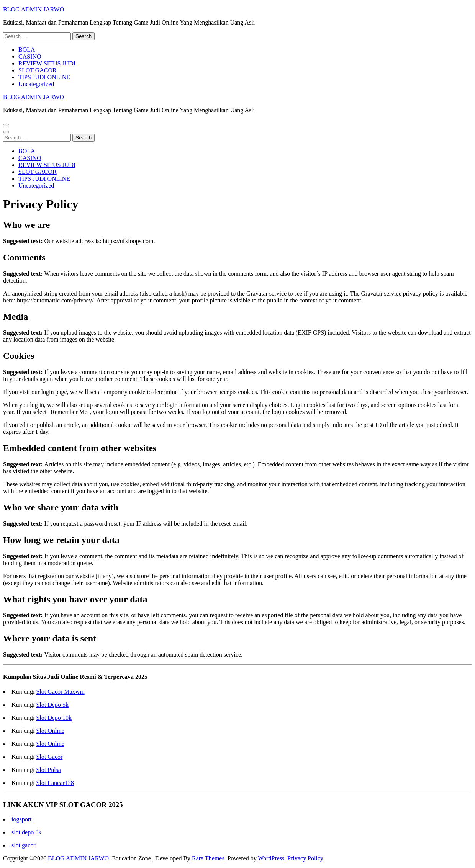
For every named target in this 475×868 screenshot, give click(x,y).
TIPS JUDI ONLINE (44, 77)
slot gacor (24, 845)
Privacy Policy (305, 858)
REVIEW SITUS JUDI (47, 63)
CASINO (30, 56)
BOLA (27, 50)
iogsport (21, 819)
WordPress (271, 858)
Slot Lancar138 (55, 783)
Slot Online (50, 731)
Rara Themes (208, 858)
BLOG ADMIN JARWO (34, 9)
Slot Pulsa (48, 770)
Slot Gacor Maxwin (60, 692)
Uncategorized (36, 84)
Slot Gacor (49, 757)
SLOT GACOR (38, 70)
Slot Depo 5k (52, 705)
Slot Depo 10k (54, 718)
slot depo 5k (26, 832)
